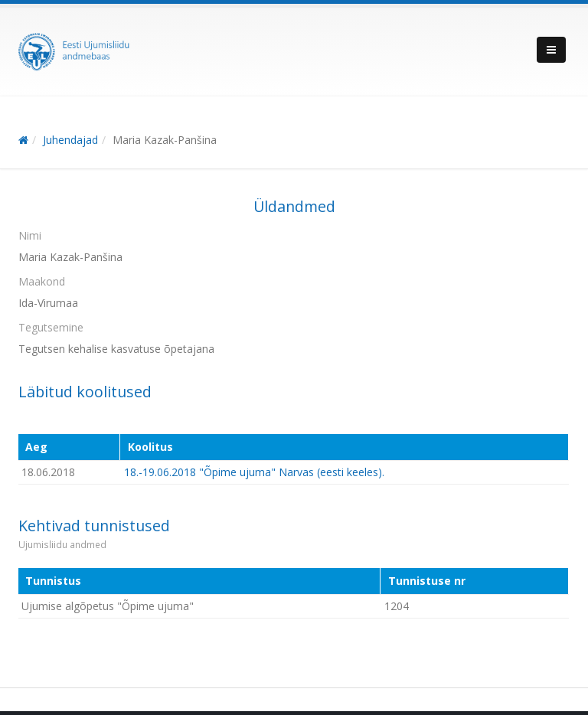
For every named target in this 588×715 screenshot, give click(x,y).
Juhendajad (70, 140)
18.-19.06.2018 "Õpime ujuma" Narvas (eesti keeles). (254, 472)
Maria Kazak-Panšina (165, 140)
